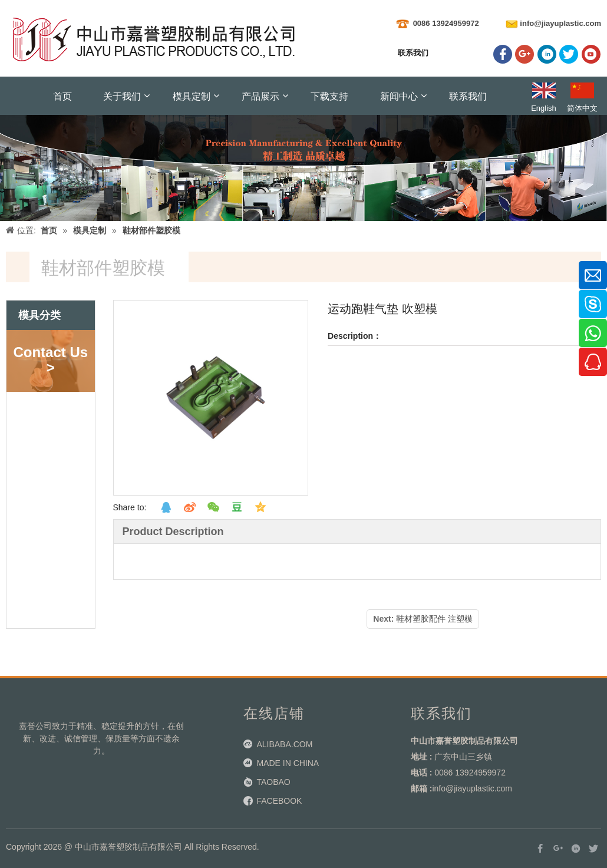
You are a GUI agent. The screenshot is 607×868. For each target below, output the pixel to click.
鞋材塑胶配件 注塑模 (434, 619)
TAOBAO (273, 782)
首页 (62, 96)
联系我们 (468, 96)
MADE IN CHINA (288, 763)
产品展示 (260, 96)
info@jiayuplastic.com (560, 23)
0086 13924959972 (446, 23)
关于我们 (122, 96)
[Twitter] (569, 54)
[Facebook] (503, 54)
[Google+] (524, 54)
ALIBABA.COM (284, 744)
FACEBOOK (279, 801)
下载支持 (329, 96)
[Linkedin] (547, 54)
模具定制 (192, 96)
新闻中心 (399, 96)
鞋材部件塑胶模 (151, 230)
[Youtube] (591, 54)
